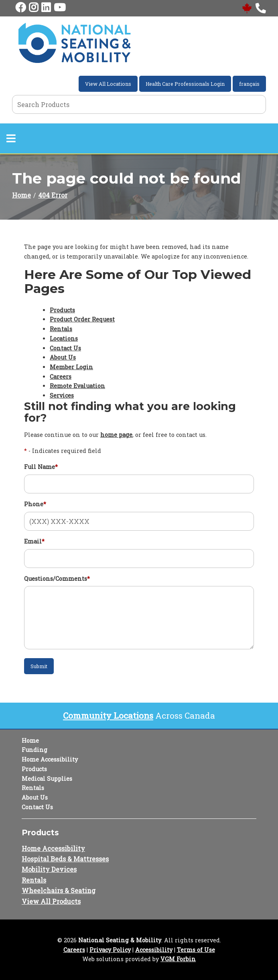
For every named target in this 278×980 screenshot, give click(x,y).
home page (116, 435)
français (249, 84)
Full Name (41, 467)
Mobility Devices (49, 869)
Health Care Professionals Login (185, 84)
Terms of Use (196, 950)
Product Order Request (82, 319)
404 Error (53, 195)
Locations (64, 338)
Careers (61, 377)
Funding (34, 750)
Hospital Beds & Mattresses (65, 859)
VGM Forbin (178, 959)
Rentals (61, 329)
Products (62, 310)
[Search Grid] (139, 104)
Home (21, 195)
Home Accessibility (50, 759)
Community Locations (108, 715)
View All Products (51, 901)
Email (34, 541)
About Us (63, 357)
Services (62, 395)
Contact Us (65, 348)
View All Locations (108, 84)
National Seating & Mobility (120, 940)
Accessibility (154, 950)
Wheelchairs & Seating (59, 890)
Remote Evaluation (77, 386)
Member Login (71, 367)
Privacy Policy (110, 950)
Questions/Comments (57, 579)
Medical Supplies (47, 779)
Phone (35, 504)
